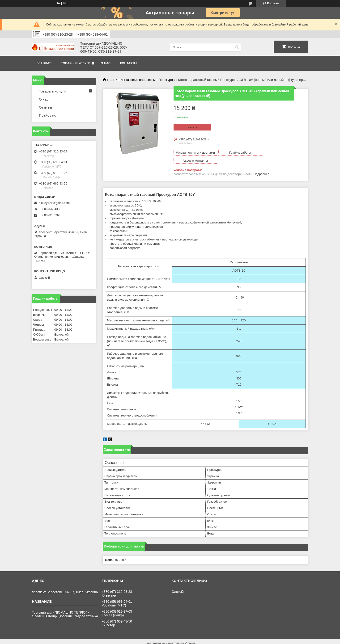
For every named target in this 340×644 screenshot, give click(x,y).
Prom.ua (190, 635)
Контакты (129, 63)
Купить (192, 127)
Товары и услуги (76, 63)
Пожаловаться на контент (202, 640)
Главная (44, 63)
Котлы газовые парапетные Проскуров (145, 80)
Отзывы (45, 107)
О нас (106, 63)
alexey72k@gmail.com (54, 203)
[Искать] (237, 47)
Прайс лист (48, 115)
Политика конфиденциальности (242, 640)
